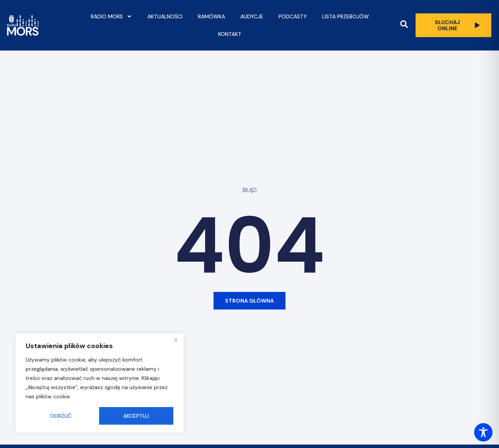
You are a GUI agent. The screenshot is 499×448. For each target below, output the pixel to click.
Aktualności (165, 16)
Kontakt (230, 34)
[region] (99, 383)
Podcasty (293, 16)
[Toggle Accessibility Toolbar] (483, 432)
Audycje (252, 16)
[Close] (176, 340)
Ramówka (211, 16)
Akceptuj (136, 416)
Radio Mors (111, 16)
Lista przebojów (346, 16)
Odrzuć (61, 416)
